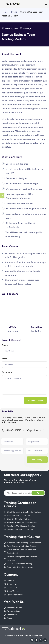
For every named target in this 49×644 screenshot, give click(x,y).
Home (5, 12)
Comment (7, 372)
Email (5, 359)
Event (14, 12)
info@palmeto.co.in (36, 430)
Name (5, 345)
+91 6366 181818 (13, 430)
